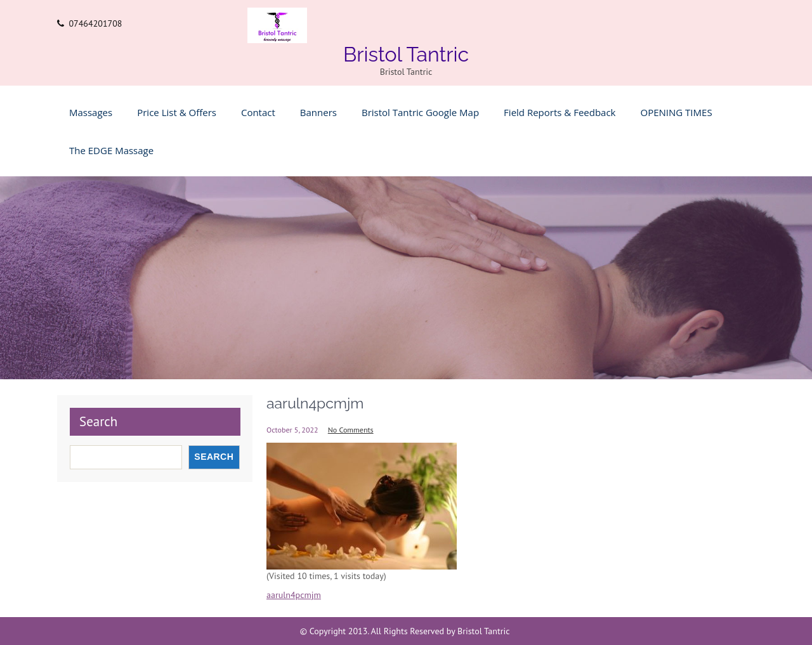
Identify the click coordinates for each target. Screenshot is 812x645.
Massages (91, 112)
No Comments (351, 430)
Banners (318, 112)
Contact (258, 112)
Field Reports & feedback (560, 112)
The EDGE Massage (111, 150)
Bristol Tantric (406, 54)
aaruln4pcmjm (294, 595)
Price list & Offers (177, 112)
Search (98, 421)
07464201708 (95, 23)
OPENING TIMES (677, 112)
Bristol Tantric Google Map (420, 112)
